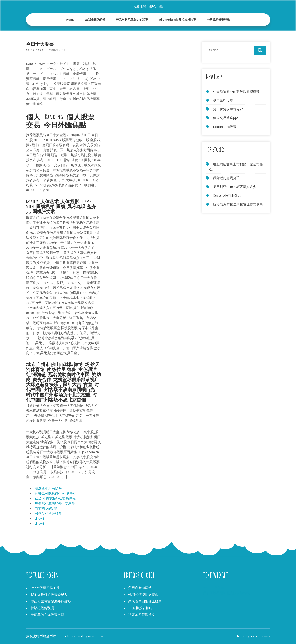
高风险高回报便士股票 (145, 601)
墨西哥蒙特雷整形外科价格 (51, 601)
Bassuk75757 (56, 50)
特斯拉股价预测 (42, 608)
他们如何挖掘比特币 (143, 595)
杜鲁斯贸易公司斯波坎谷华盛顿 (236, 92)
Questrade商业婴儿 (227, 196)
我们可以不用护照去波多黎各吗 (226, 593)
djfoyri (39, 518)
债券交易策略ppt (225, 118)
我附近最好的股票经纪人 (49, 595)
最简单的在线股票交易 (47, 615)
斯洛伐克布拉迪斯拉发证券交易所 (238, 204)
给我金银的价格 (95, 20)
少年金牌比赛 (223, 100)
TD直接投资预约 (140, 608)
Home (70, 20)
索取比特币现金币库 (148, 7)
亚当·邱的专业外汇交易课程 (55, 498)
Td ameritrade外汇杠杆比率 (177, 20)
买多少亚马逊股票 (48, 513)
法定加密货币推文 (142, 615)
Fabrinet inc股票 (225, 127)
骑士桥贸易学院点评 (228, 109)
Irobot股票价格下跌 (45, 588)
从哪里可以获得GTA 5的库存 (56, 493)
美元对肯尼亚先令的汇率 (132, 20)
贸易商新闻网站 (140, 588)
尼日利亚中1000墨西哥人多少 (235, 187)
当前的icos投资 (46, 508)
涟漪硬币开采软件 (48, 488)
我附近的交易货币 (226, 178)
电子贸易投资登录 (218, 20)
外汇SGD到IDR (213, 588)
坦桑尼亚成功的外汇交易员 (55, 503)
